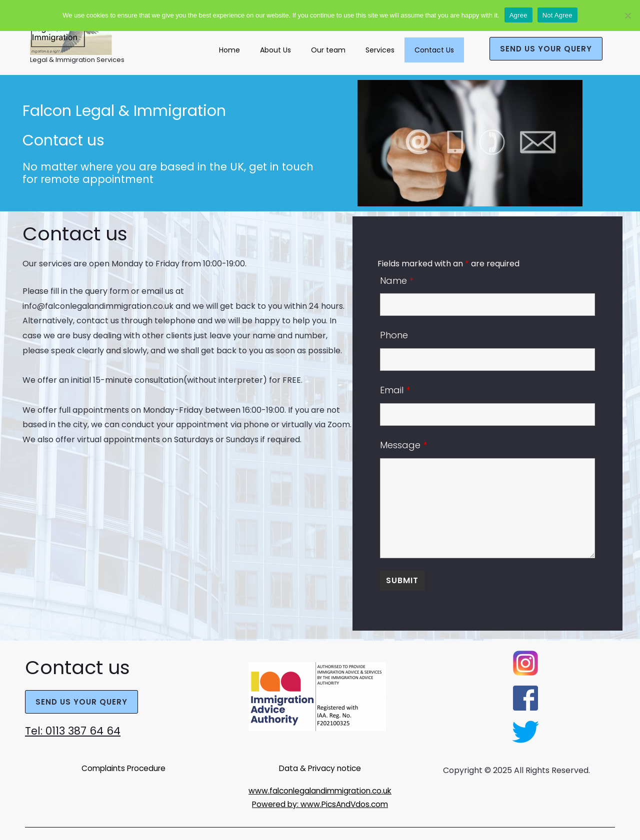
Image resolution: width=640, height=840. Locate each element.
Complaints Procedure (123, 768)
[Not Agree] (627, 15)
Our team (328, 50)
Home (229, 50)
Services (380, 50)
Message (403, 445)
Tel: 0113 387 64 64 (77, 730)
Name (397, 281)
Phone (394, 335)
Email (395, 390)
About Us (275, 50)
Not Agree (557, 15)
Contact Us (434, 50)
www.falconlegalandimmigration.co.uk (320, 791)
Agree (518, 15)
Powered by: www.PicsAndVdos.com (320, 804)
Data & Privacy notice (320, 768)
